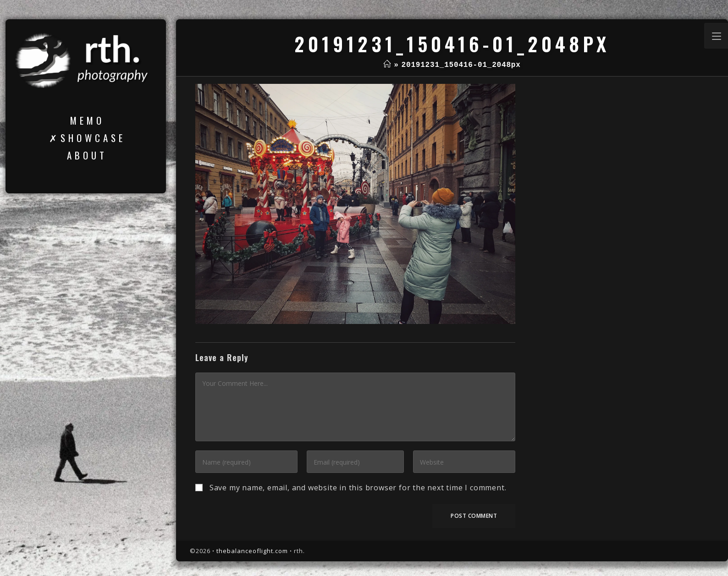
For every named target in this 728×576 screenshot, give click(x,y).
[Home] (387, 65)
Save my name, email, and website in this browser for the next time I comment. (358, 488)
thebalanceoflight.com (252, 551)
